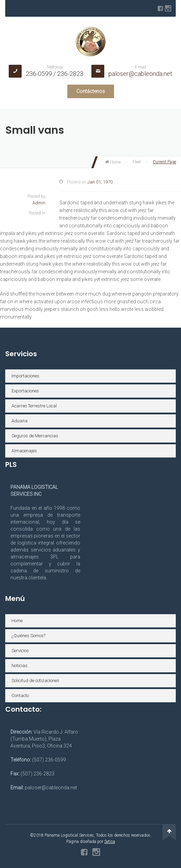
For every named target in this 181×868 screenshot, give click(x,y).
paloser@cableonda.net (140, 74)
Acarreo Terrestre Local (34, 406)
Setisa (110, 842)
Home (113, 162)
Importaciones (25, 376)
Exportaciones (25, 391)
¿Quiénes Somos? (28, 636)
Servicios (20, 651)
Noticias (20, 666)
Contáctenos (91, 91)
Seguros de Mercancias (35, 436)
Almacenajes (24, 451)
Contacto (20, 695)
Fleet (137, 162)
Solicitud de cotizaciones (35, 681)
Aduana (20, 421)
